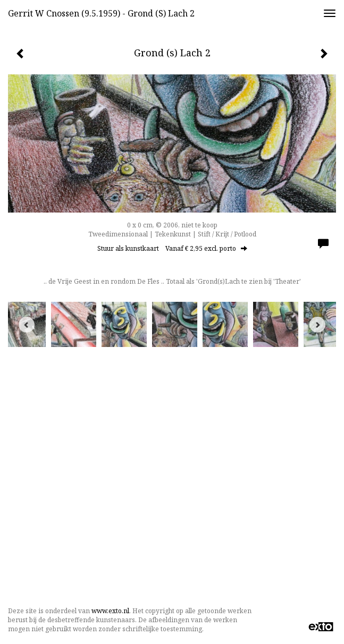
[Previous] (27, 325)
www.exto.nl (110, 611)
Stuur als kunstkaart (172, 248)
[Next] (317, 325)
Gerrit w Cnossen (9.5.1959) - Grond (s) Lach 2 (101, 13)
